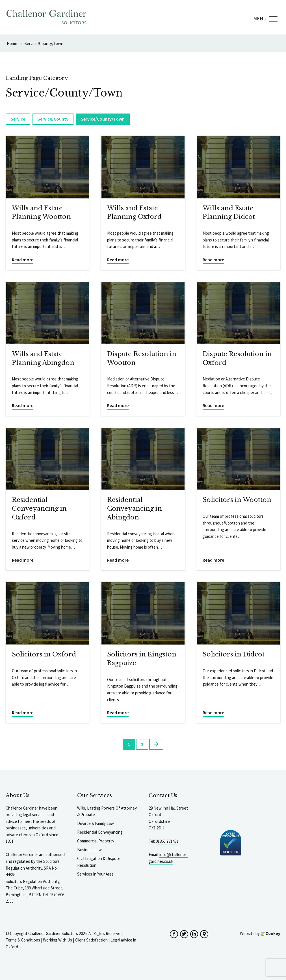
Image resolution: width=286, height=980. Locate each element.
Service (18, 119)
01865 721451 (167, 841)
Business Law (89, 850)
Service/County (53, 119)
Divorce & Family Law (96, 823)
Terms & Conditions (23, 940)
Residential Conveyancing (100, 832)
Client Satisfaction (91, 940)
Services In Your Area (95, 874)
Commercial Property (96, 841)
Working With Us (58, 940)
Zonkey (270, 933)
